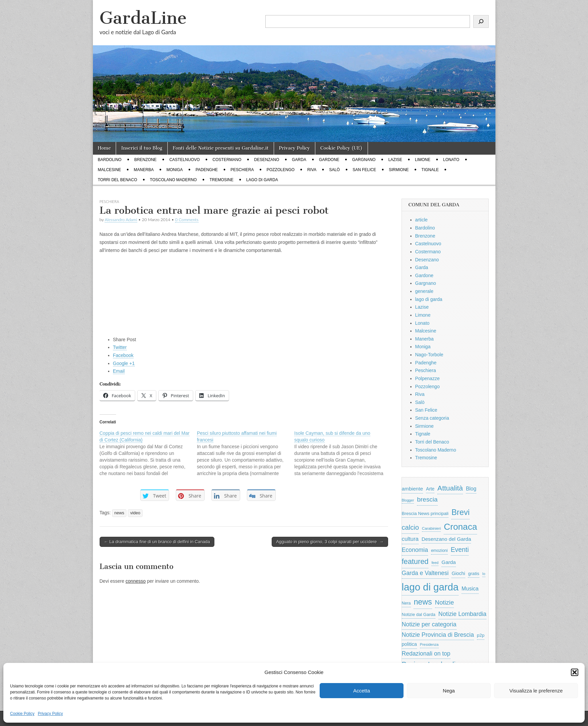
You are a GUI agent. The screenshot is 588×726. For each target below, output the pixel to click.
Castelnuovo (185, 160)
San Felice (364, 170)
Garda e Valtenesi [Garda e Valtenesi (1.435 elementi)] (425, 573)
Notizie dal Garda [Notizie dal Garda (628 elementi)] (419, 614)
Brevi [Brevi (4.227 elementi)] (461, 512)
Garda (299, 160)
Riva (312, 170)
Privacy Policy (50, 714)
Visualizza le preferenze (536, 691)
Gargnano (364, 160)
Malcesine (110, 170)
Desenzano (267, 160)
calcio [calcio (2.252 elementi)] (410, 527)
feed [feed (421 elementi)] (435, 563)
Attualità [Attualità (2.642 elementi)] (450, 488)
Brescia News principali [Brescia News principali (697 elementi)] (425, 513)
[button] (575, 672)
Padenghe (207, 170)
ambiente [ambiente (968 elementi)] (413, 489)
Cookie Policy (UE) (341, 148)
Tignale (430, 170)
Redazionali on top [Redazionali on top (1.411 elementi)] (426, 654)
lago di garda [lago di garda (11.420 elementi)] (430, 587)
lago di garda (262, 180)
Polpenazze (427, 378)
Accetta (362, 691)
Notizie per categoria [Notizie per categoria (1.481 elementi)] (429, 624)
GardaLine (143, 18)
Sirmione (399, 170)
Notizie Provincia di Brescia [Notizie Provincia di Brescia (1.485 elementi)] (438, 635)
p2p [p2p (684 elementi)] (481, 635)
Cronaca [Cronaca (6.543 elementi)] (460, 527)
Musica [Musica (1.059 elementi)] (470, 589)
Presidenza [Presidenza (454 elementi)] (429, 644)
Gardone (329, 160)
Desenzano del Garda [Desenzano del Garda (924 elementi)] (446, 539)
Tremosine (222, 180)
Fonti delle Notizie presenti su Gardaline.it (221, 148)
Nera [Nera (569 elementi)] (406, 603)
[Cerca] (481, 21)
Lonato (451, 160)
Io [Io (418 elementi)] (484, 574)
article (421, 220)
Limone (423, 160)
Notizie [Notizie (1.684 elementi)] (445, 602)
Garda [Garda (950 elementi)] (449, 562)
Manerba (144, 170)
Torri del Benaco (118, 180)
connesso (136, 581)
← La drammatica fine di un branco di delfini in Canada (157, 542)
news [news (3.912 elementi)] (423, 602)
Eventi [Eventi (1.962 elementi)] (460, 550)
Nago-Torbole (429, 355)
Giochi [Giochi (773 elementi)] (458, 573)
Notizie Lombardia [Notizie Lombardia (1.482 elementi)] (462, 614)
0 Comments (187, 220)
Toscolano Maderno (173, 180)
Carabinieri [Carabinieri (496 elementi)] (432, 528)
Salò (334, 170)
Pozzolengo (281, 170)
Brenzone (145, 160)
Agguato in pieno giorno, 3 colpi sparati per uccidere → (330, 542)
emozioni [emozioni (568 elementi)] (439, 551)
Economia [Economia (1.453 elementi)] (415, 550)
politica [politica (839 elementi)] (409, 644)
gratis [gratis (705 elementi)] (473, 574)
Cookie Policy (22, 714)
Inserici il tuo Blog (142, 148)
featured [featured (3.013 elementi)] (415, 561)
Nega (449, 691)
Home (104, 148)
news (119, 513)
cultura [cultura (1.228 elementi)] (410, 539)
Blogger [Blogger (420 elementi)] (408, 500)
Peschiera (242, 170)
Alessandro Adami (121, 220)
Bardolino (110, 160)
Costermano (227, 160)
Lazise (395, 160)
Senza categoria (432, 418)
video (135, 513)
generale (424, 291)
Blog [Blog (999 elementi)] (471, 489)
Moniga (175, 170)
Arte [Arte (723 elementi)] (430, 489)
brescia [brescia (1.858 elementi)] (427, 499)
